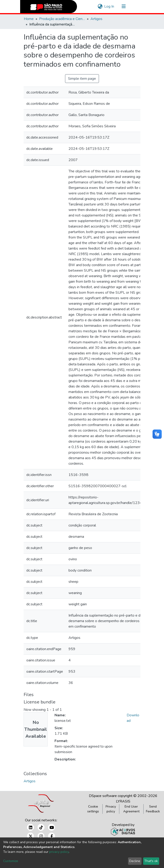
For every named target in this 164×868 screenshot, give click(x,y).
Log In (109, 6)
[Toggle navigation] (124, 6)
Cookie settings (93, 809)
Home (29, 19)
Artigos (96, 19)
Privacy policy (111, 809)
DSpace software (103, 796)
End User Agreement (131, 809)
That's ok (151, 861)
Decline (135, 861)
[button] (100, 6)
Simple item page (82, 79)
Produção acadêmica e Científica (62, 19)
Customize (11, 861)
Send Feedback (153, 809)
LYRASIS (123, 801)
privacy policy (59, 852)
